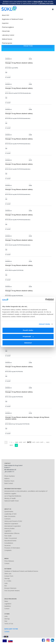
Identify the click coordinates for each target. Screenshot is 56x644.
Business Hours (9, 481)
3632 (48, 442)
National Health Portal (11, 501)
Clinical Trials (28, 46)
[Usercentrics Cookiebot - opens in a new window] (45, 300)
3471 (25, 442)
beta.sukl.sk (38, 2)
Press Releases (9, 561)
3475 (42, 442)
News (6, 601)
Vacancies (8, 545)
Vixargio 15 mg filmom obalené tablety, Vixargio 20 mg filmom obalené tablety (27, 418)
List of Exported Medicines (13, 496)
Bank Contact (9, 483)
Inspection (5, 23)
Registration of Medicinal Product (13, 19)
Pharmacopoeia (7, 43)
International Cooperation (13, 526)
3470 (21, 442)
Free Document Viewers (12, 591)
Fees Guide (8, 536)
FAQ (6, 621)
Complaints (8, 550)
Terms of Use (9, 624)
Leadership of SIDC (11, 514)
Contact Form (9, 576)
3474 (38, 442)
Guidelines (8, 606)
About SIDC (6, 15)
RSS (6, 586)
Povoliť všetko (28, 330)
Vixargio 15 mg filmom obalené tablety (19, 63)
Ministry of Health (10, 498)
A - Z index (8, 581)
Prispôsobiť (28, 336)
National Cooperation (11, 524)
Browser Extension (10, 588)
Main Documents (10, 516)
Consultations (9, 543)
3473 (34, 442)
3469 (17, 442)
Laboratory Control (8, 35)
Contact (7, 563)
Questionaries (9, 511)
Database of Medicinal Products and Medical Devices (21, 571)
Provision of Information (12, 548)
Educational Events (10, 541)
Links (6, 583)
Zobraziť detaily (44, 324)
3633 (11, 445)
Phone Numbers (10, 476)
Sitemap (7, 578)
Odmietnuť (28, 343)
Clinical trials (6, 31)
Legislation (8, 531)
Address (7, 478)
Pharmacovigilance (8, 27)
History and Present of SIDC (13, 521)
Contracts (7, 519)
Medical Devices (7, 39)
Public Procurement (11, 538)
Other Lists (8, 574)
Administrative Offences (12, 533)
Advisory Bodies (9, 528)
